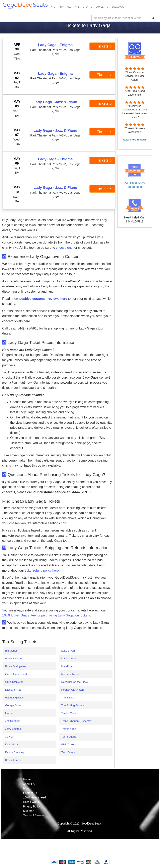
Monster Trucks (70, 674)
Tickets (104, 46)
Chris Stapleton (14, 682)
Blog (26, 788)
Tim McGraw (69, 713)
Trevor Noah (69, 729)
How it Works (31, 802)
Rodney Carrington (72, 690)
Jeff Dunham (13, 721)
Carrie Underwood (16, 674)
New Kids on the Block (74, 682)
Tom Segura (68, 737)
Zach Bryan (68, 752)
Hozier (9, 713)
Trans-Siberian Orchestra (76, 721)
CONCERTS (102, 7)
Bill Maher (11, 651)
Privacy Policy (32, 806)
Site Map (29, 811)
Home (27, 779)
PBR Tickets (68, 744)
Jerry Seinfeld (13, 729)
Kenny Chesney (15, 752)
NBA (61, 7)
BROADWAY (118, 7)
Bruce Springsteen (16, 666)
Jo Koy (9, 737)
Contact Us (30, 793)
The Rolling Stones (72, 705)
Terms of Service (33, 815)
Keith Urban (12, 744)
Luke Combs (69, 658)
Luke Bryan (68, 651)
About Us (29, 784)
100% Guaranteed (34, 797)
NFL (53, 7)
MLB (69, 7)
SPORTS (88, 7)
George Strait (13, 705)
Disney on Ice (13, 690)
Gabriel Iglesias (14, 698)
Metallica (66, 666)
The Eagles (68, 698)
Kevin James (13, 760)
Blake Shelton (13, 658)
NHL (77, 7)
